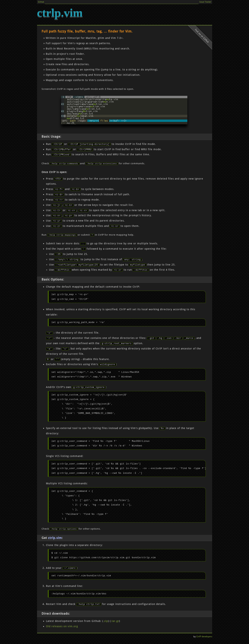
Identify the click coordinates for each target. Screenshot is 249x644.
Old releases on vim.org (62, 627)
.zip (106, 622)
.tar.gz (115, 622)
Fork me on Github (199, 40)
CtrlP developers (204, 637)
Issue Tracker (203, 2)
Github (43, 2)
